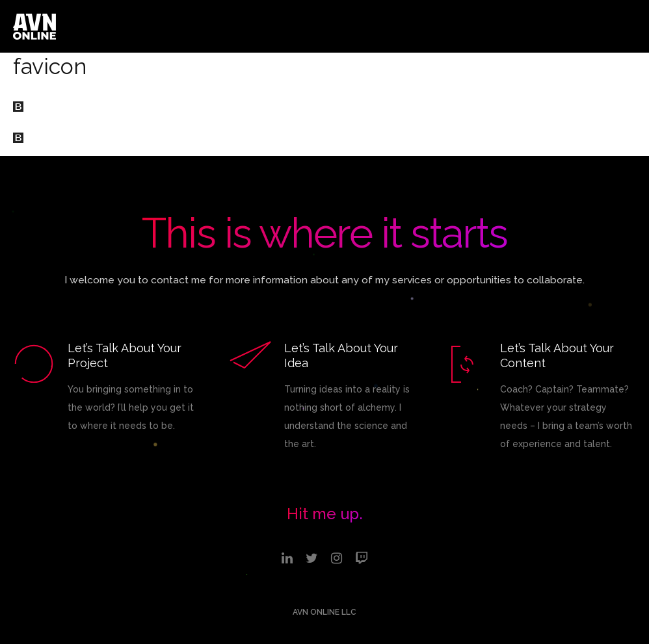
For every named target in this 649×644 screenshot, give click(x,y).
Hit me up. (325, 514)
